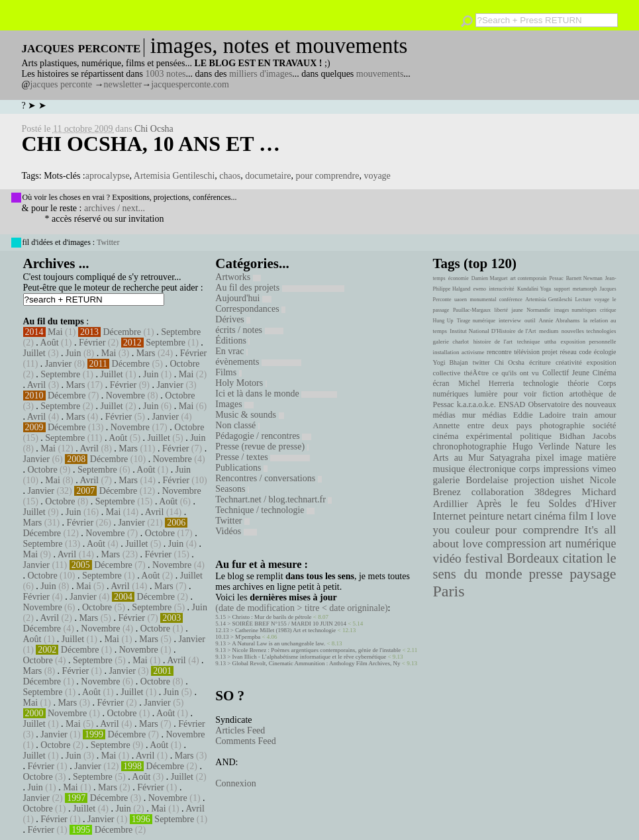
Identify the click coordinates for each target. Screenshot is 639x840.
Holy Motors (241, 383)
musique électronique (474, 469)
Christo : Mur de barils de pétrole (272, 617)
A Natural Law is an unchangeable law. (278, 643)
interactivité (501, 289)
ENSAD (512, 404)
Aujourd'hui (243, 298)
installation (446, 352)
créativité (569, 362)
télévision (527, 352)
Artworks (238, 277)
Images (234, 404)
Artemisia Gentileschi (174, 176)
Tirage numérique (476, 321)
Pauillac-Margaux (472, 310)
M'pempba (248, 637)
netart (519, 516)
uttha (550, 342)
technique (529, 342)
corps (529, 469)
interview (510, 320)
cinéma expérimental (473, 436)
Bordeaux (533, 558)
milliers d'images (261, 74)
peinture (486, 516)
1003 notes (166, 74)
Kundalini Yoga (534, 289)
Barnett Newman (584, 278)
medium (549, 331)
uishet (572, 480)
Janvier (58, 364)
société (605, 426)
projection (534, 480)
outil (530, 320)
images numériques (575, 310)
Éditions (232, 341)
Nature (588, 446)
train (580, 415)
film (578, 516)
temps (439, 278)
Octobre (184, 364)
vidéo (447, 558)
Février (92, 343)
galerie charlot (451, 342)
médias (494, 415)
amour (606, 415)
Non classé (237, 425)
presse (546, 574)
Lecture (583, 300)
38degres (553, 491)
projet (550, 352)
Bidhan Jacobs (588, 436)
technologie (541, 383)
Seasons (232, 489)
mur (469, 415)
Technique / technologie (265, 510)
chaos (230, 176)
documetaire (268, 176)
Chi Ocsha (154, 129)
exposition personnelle (589, 342)
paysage (593, 574)
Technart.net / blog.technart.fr (273, 499)
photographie (562, 426)
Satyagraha (510, 458)
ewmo (480, 289)
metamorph (585, 289)
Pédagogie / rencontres (263, 436)
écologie (605, 352)
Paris (449, 591)
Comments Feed (245, 741)
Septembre (181, 332)
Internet (450, 516)
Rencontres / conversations (268, 478)
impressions (566, 469)
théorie (578, 383)
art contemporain (529, 278)
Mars (146, 353)
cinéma (550, 516)
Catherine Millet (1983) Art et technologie (285, 630)
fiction (553, 394)
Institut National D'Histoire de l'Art (493, 331)
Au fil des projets (279, 288)
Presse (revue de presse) (262, 446)
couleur (472, 530)
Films (228, 372)
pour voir (520, 394)
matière (602, 457)
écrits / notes (249, 330)
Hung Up (443, 321)
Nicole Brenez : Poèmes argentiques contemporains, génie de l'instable (317, 650)
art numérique (582, 543)
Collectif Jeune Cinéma (579, 373)
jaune (517, 310)
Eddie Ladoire (540, 415)
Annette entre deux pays (483, 426)
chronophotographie (470, 446)
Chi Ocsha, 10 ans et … (151, 144)
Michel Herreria (486, 383)
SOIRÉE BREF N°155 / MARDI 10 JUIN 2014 (289, 624)
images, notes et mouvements (279, 46)
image (571, 458)
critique (608, 310)
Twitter (108, 242)
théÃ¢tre (477, 373)
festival (484, 558)
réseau (568, 352)
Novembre (125, 396)
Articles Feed (240, 730)
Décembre (122, 332)
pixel (545, 458)
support (562, 289)
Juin (73, 353)
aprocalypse (108, 176)
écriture (540, 362)
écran (441, 383)
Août (50, 343)
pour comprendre (327, 176)
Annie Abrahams (560, 320)
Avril (37, 385)
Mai (55, 332)
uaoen (461, 300)
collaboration (498, 492)
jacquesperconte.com (190, 84)
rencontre (499, 352)
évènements (258, 362)
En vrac (231, 351)
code (585, 352)
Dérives (233, 319)
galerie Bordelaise (471, 480)
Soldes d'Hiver (582, 503)
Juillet (34, 353)
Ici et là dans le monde (276, 394)
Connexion (235, 783)
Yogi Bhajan (451, 362)
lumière (486, 394)
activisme (473, 352)
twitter (481, 362)
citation (582, 558)
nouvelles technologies (589, 331)
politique (536, 436)
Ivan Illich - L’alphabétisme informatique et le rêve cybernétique (310, 657)
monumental (483, 300)
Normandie (538, 310)
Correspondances (250, 309)
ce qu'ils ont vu (515, 373)
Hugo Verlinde (541, 446)
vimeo (604, 469)
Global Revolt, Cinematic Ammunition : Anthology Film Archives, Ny (317, 663)
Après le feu (508, 503)
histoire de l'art (493, 342)
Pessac (556, 278)
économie (459, 278)
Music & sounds (249, 415)
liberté (501, 310)
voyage (377, 176)
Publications (241, 468)
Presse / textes (263, 457)
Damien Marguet (490, 278)
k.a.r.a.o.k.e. (476, 404)
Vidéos (236, 531)
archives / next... (115, 208)
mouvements (380, 74)
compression (516, 543)
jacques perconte (61, 84)
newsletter (123, 84)
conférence (511, 300)
